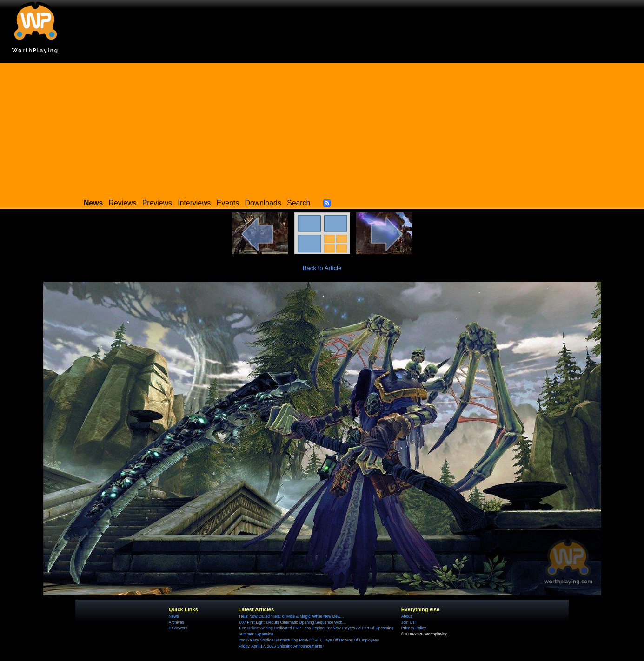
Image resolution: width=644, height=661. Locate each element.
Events (228, 203)
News (174, 616)
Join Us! (408, 622)
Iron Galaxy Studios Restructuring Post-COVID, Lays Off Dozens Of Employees (309, 640)
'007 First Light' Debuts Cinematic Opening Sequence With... (292, 622)
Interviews (194, 203)
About (406, 616)
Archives (176, 622)
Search (299, 203)
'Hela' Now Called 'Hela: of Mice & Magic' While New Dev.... (291, 616)
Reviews (123, 203)
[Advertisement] (322, 128)
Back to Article (322, 268)
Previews (157, 203)
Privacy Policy (414, 628)
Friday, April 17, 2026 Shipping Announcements (280, 646)
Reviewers (178, 628)
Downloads (263, 203)
